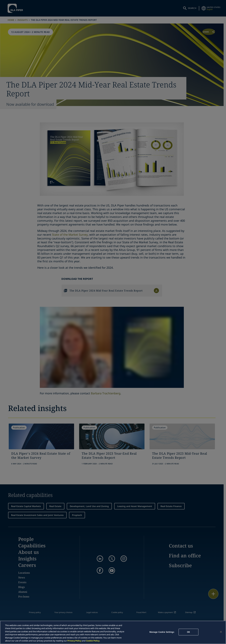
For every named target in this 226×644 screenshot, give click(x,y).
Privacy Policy (74, 641)
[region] (113, 632)
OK (188, 632)
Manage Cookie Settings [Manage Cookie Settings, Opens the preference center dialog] (162, 632)
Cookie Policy (93, 641)
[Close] (221, 632)
